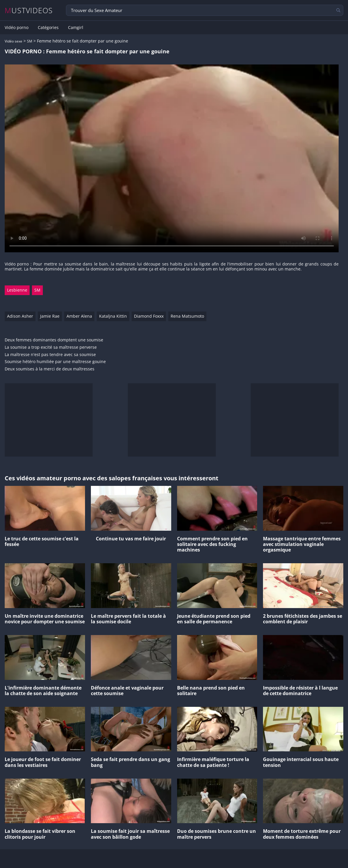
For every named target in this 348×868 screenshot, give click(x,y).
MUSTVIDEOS (29, 10)
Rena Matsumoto (187, 316)
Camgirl (76, 28)
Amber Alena (79, 316)
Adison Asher (20, 316)
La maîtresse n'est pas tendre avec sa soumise (50, 355)
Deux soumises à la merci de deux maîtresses (50, 369)
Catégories (48, 28)
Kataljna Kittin (113, 316)
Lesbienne (17, 290)
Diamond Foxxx (149, 316)
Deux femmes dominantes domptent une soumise (54, 340)
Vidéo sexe (13, 41)
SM (30, 41)
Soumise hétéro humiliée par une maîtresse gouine (55, 362)
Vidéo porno (17, 28)
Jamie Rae (50, 316)
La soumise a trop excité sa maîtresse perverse (51, 347)
